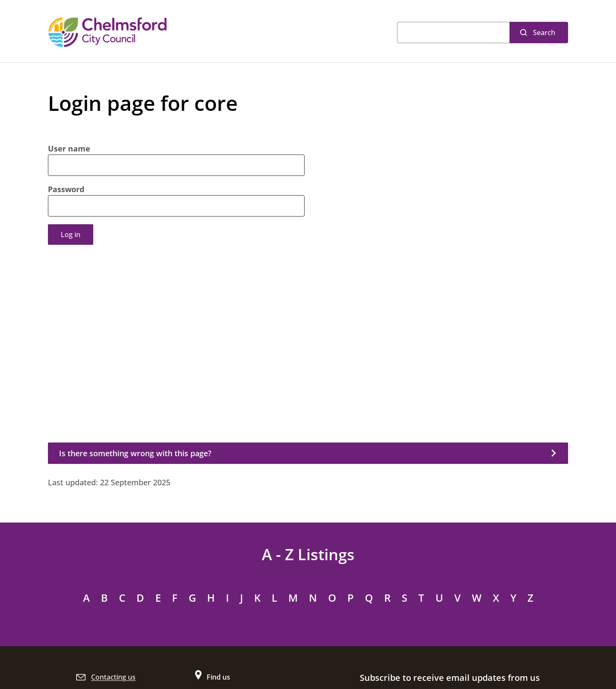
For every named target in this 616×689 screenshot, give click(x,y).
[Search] (453, 33)
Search (544, 33)
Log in (71, 235)
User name (69, 148)
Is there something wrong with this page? (135, 453)
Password (66, 189)
